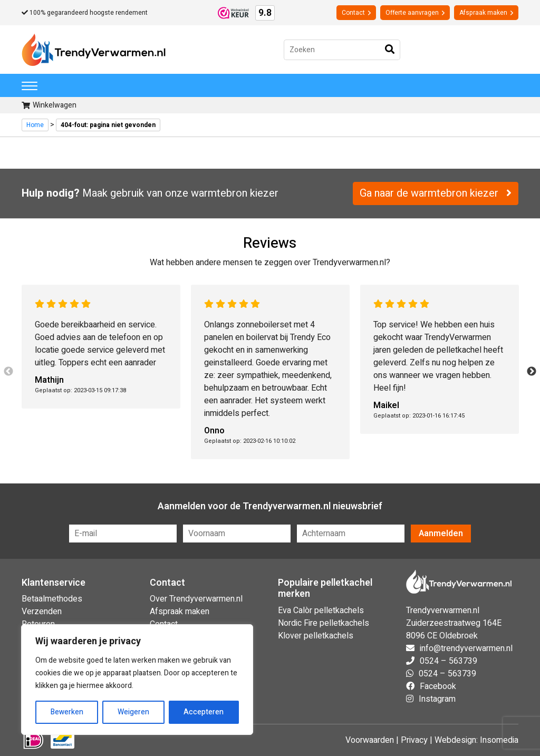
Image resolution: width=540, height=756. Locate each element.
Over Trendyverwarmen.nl (196, 599)
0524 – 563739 (449, 661)
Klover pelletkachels (316, 636)
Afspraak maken (486, 13)
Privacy (414, 740)
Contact (356, 13)
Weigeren (133, 712)
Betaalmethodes (52, 599)
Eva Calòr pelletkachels (321, 610)
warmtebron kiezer (235, 193)
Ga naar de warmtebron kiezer (436, 193)
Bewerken (67, 712)
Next (532, 372)
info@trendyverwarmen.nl (466, 648)
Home (35, 125)
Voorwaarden (370, 740)
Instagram (437, 699)
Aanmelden (441, 534)
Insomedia (499, 740)
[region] (137, 680)
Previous (8, 372)
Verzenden (42, 612)
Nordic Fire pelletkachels (324, 623)
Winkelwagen (49, 105)
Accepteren (204, 712)
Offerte (415, 13)
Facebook (438, 686)
